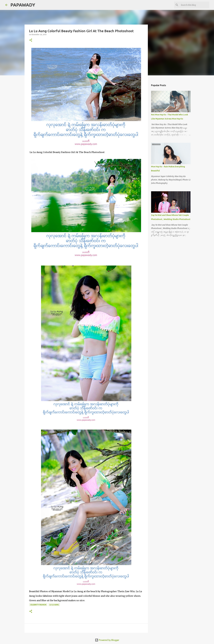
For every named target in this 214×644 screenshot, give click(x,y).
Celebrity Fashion (38, 605)
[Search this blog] (195, 5)
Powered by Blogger (107, 640)
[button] (31, 40)
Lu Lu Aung (54, 605)
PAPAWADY (23, 5)
